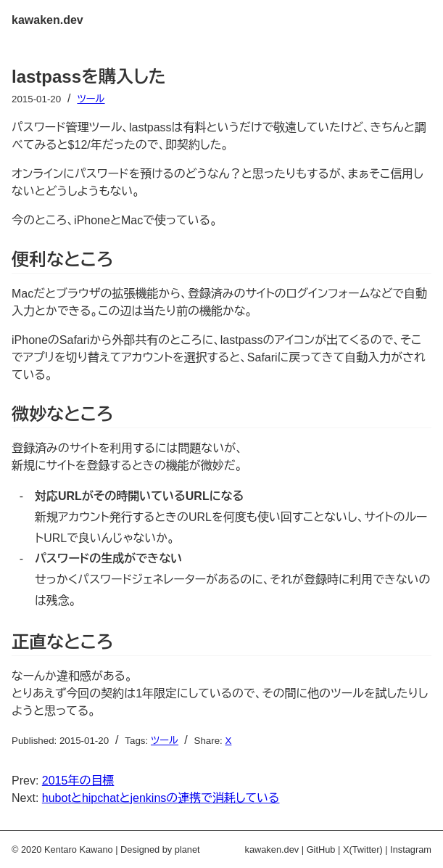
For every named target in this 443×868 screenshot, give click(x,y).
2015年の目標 (78, 781)
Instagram (411, 849)
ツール (91, 99)
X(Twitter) (363, 849)
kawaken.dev (47, 20)
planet (187, 849)
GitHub (321, 849)
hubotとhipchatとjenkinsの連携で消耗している (161, 798)
